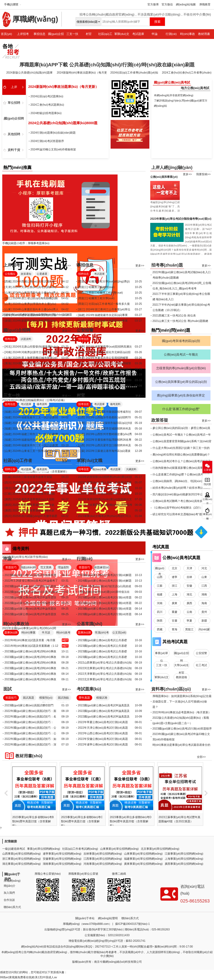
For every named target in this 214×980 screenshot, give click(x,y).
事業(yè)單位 (162, 654)
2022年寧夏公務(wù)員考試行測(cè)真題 (103, 722)
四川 (160, 612)
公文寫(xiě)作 (119, 633)
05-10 (138, 510)
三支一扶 (72, 34)
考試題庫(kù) (138, 39)
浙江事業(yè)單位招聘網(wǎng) (22, 859)
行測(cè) (171, 34)
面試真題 (28, 698)
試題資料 (26, 339)
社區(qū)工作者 (105, 39)
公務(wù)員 (207, 501)
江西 (204, 586)
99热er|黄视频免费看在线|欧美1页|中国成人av (28, 977)
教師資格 (182, 677)
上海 (175, 594)
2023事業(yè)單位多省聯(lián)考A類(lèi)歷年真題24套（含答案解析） (32, 821)
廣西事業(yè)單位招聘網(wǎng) (184, 864)
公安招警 (85, 330)
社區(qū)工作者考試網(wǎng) (80, 849)
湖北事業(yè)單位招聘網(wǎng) (22, 864)
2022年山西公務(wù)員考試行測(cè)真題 (103, 733)
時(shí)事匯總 (28, 633)
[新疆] (8, 321)
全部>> (201, 757)
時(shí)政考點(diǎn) (63, 633)
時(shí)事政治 (188, 39)
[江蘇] (81, 451)
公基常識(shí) (90, 624)
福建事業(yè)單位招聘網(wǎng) (143, 859)
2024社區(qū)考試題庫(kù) (47, 96)
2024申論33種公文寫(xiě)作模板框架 (53, 149)
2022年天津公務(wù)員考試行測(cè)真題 (103, 728)
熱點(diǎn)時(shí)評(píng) (28, 568)
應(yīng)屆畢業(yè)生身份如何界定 (181, 395)
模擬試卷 (102, 698)
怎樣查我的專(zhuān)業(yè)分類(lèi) (181, 368)
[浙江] (8, 298)
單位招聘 (14, 103)
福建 (160, 594)
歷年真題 (84, 698)
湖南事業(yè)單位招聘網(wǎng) (62, 864)
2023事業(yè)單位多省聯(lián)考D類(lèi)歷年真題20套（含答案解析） (178, 821)
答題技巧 (11, 567)
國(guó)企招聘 (56, 39)
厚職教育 (205, 4)
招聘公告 (10, 469)
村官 (89, 34)
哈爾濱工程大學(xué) (101, 287)
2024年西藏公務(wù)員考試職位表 (34, 281)
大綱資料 (131, 469)
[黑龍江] (83, 281)
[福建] (81, 315)
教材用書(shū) (204, 39)
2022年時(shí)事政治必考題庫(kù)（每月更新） (182, 712)
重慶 (175, 612)
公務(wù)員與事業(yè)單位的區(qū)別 (181, 382)
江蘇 (160, 586)
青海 (175, 629)
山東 (204, 577)
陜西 (160, 621)
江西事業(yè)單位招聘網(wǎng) (103, 859)
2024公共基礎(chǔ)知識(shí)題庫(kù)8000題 (63, 123)
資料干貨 (14, 150)
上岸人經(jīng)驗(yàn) (172, 167)
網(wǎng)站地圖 (186, 4)
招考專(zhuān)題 (167, 265)
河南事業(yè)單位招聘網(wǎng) (103, 864)
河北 (204, 568)
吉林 (189, 577)
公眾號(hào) (207, 471)
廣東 (175, 603)
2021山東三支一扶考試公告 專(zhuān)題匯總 (180, 321)
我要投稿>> (203, 174)
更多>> (187, 174)
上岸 (14, 87)
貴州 (204, 612)
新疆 (204, 621)
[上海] (8, 358)
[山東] (8, 293)
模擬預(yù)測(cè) (46, 698)
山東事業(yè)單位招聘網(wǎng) (119, 849)
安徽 (189, 586)
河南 (160, 603)
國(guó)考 (160, 569)
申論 (155, 34)
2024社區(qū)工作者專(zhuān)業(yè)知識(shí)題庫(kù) (134, 73)
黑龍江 (189, 629)
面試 (8, 689)
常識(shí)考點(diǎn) (102, 633)
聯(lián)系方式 (12, 907)
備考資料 (42, 404)
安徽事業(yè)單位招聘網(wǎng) (62, 859)
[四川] (81, 386)
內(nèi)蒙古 (204, 630)
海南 (204, 603)
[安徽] (8, 369)
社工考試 (201, 665)
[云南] (81, 369)
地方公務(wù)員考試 (195, 88)
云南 (189, 612)
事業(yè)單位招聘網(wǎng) (44, 849)
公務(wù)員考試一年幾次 (181, 355)
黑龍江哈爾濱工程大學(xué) (106, 293)
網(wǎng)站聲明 (108, 918)
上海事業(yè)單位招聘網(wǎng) (184, 859)
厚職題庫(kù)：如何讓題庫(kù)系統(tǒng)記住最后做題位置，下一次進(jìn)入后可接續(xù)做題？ (182, 702)
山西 (160, 577)
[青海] (8, 363)
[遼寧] (8, 315)
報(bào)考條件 (99, 470)
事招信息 (39, 34)
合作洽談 (9, 900)
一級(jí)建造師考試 (14, 849)
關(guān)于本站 (85, 918)
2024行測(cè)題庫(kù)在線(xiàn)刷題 (53, 133)
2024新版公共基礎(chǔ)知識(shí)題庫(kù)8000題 (29, 73)
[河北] (8, 347)
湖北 (189, 594)
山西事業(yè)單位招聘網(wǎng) (22, 854)
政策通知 (26, 274)
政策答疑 (160, 420)
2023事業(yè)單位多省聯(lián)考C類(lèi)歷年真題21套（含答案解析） (129, 821)
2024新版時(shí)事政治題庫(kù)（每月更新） (82, 73)
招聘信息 (84, 274)
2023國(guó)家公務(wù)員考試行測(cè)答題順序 (182, 729)
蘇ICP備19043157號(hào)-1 (133, 924)
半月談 (46, 633)
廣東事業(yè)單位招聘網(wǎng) (143, 864)
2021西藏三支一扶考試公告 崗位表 (174, 316)
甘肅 (175, 621)
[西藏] (8, 281)
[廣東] (81, 423)
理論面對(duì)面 (63, 568)
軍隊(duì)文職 (122, 39)
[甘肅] (81, 440)
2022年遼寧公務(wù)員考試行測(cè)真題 (103, 744)
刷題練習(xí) (102, 567)
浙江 (175, 586)
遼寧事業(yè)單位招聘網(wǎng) (62, 854)
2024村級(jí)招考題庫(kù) (46, 113)
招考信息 (10, 339)
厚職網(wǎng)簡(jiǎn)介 (12, 883)
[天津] (8, 287)
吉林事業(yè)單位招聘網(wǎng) (103, 854)
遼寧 (175, 577)
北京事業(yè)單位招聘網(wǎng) (160, 849)
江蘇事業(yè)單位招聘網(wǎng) (184, 854)
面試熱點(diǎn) (63, 698)
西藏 (160, 629)
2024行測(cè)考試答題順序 (47, 141)
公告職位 (10, 274)
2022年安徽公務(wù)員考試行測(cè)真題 (103, 739)
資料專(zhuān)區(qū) (171, 689)
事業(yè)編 (207, 516)
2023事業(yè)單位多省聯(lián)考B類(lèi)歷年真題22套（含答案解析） (80, 821)
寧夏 (189, 621)
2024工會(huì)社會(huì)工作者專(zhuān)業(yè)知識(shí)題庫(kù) (187, 73)
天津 (189, 568)
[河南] (8, 352)
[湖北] (8, 375)
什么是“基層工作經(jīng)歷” (181, 409)
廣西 (189, 603)
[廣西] (81, 380)
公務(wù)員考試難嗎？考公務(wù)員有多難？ (180, 501)
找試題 (207, 484)
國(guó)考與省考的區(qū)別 (181, 341)
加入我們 (9, 893)
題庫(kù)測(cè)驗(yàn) (11, 633)
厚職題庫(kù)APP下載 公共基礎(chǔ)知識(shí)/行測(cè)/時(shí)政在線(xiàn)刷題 (107, 65)
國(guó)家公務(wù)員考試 (172, 82)
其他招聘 (14, 134)
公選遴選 (42, 274)
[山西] (81, 417)
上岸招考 (23, 34)
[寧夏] (81, 358)
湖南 (204, 594)
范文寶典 (46, 567)
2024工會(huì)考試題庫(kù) (47, 105)
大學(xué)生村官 (181, 666)
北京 (175, 568)
